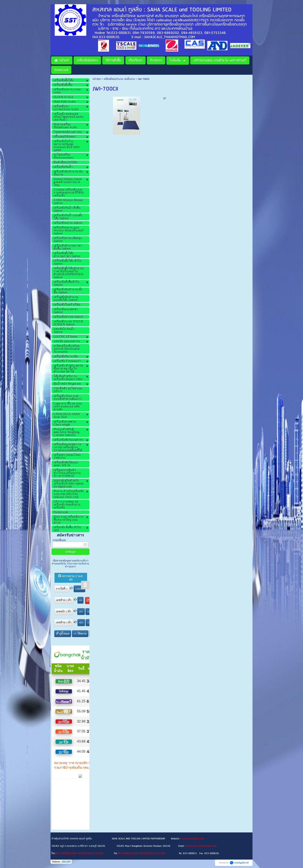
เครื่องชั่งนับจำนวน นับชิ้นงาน (119, 79)
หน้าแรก (97, 79)
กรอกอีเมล (59, 540)
